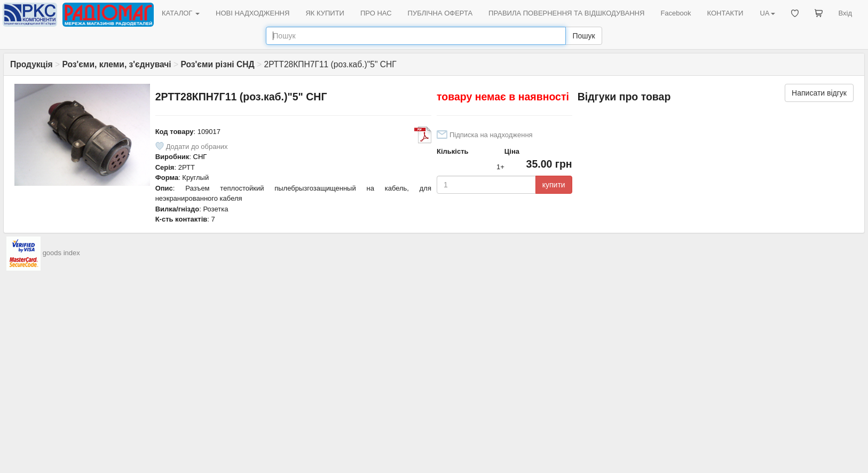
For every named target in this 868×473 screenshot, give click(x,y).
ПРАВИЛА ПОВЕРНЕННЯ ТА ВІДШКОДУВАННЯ (566, 13)
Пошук (583, 36)
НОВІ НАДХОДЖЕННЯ (252, 13)
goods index (61, 253)
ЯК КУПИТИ (325, 13)
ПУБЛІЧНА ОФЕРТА (440, 13)
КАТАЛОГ (181, 13)
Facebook (676, 13)
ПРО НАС (376, 13)
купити (554, 185)
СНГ (200, 157)
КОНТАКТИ (725, 13)
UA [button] (767, 13)
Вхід (846, 13)
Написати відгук (819, 93)
